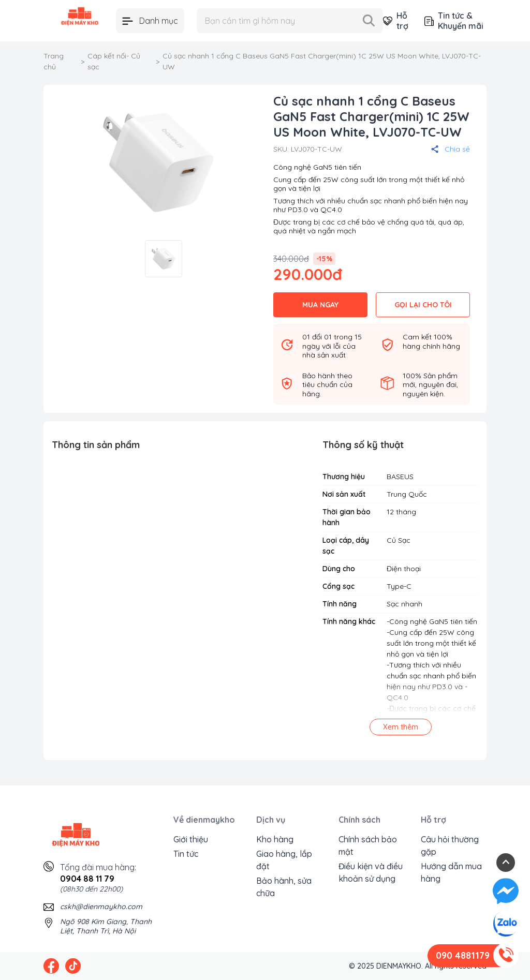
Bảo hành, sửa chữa (284, 887)
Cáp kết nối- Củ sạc (114, 61)
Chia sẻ (451, 149)
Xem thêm (401, 727)
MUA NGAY (320, 305)
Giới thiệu (191, 839)
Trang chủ (54, 61)
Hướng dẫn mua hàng (451, 872)
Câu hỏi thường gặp (450, 845)
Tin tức (186, 854)
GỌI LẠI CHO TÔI (423, 305)
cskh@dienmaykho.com (101, 907)
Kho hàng (275, 839)
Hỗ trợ (395, 21)
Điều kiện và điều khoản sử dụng (371, 872)
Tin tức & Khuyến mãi (454, 21)
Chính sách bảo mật (368, 845)
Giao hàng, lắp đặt (284, 860)
